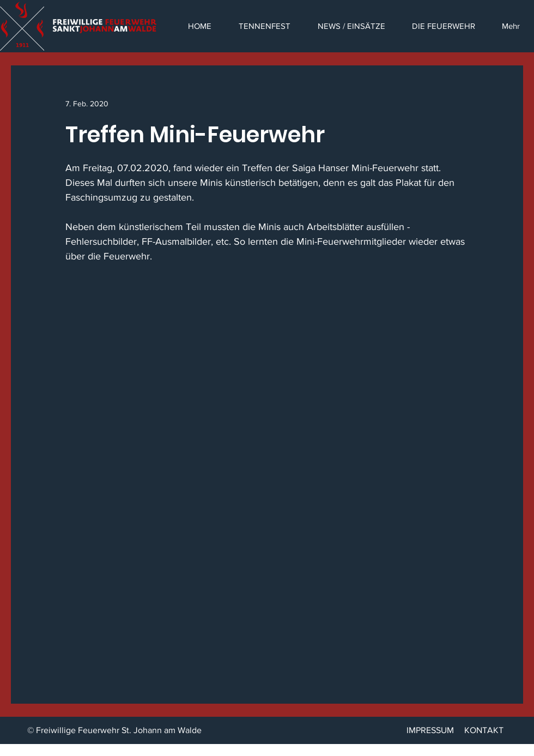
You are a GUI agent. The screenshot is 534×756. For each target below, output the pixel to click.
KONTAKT (484, 730)
